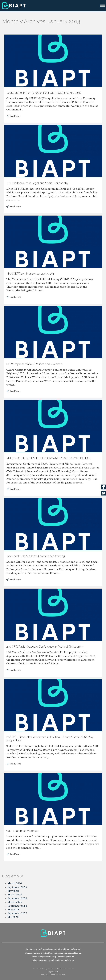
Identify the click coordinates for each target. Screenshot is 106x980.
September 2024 (17, 898)
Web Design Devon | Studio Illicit (53, 974)
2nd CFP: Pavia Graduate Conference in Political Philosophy (45, 647)
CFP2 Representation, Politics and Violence (34, 364)
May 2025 (13, 891)
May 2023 (13, 910)
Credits (59, 969)
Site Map (37, 969)
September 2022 (17, 913)
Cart (56, 972)
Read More (15, 116)
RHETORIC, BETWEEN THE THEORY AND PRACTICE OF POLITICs (48, 458)
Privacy (44, 969)
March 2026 (15, 883)
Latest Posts (68, 969)
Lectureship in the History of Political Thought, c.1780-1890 (44, 93)
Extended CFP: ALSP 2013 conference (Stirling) (36, 556)
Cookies (52, 969)
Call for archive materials (22, 831)
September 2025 (17, 887)
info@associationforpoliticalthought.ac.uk (56, 957)
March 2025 (15, 895)
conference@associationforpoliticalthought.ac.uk (59, 949)
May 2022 (13, 917)
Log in (51, 972)
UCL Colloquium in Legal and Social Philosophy (37, 183)
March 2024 (15, 902)
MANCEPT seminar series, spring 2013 (31, 274)
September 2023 (17, 906)
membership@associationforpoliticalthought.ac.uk (59, 953)
